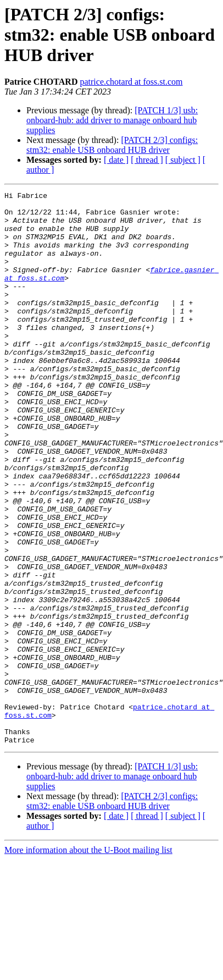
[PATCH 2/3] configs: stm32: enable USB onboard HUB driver (112, 145)
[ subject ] (183, 160)
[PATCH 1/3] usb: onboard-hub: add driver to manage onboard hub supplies (112, 120)
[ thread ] (147, 160)
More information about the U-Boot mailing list (88, 951)
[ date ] (116, 160)
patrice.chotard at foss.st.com (131, 82)
